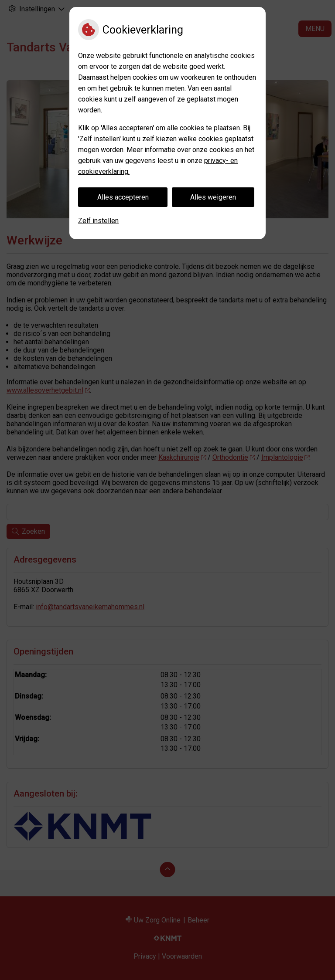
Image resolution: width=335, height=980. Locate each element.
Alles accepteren (123, 197)
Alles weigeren (213, 197)
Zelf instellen (98, 221)
